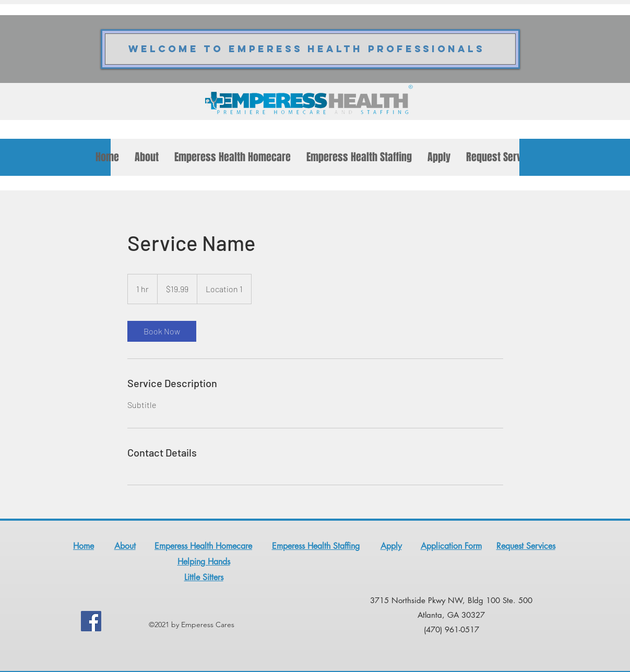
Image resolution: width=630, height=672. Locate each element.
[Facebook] (91, 621)
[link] (162, 331)
